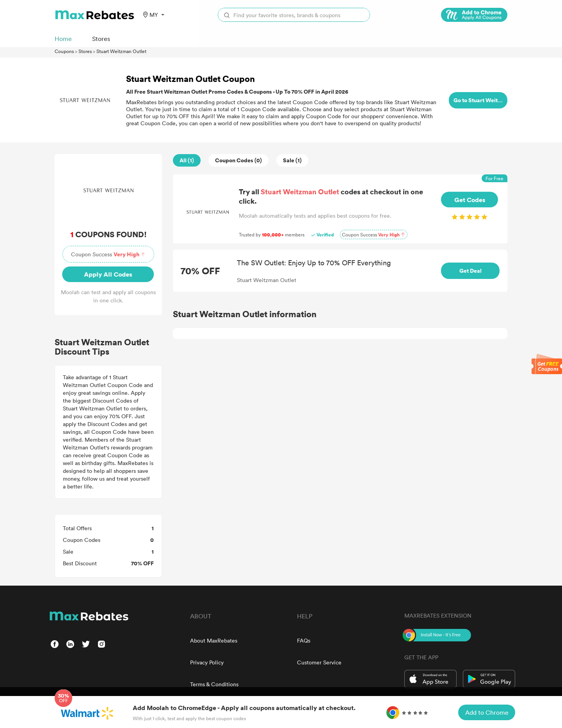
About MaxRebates (214, 640)
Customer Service (319, 662)
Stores (85, 51)
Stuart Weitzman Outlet (121, 51)
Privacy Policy (207, 662)
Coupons (64, 51)
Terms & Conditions (214, 684)
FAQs (304, 640)
